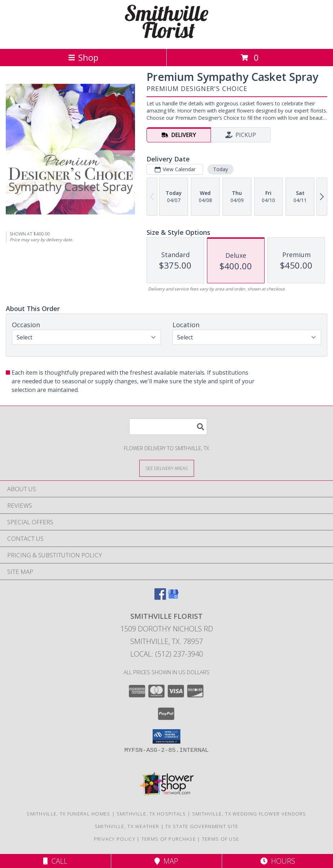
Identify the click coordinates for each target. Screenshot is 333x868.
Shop (83, 57)
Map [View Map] (166, 861)
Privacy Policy (115, 839)
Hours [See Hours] (278, 861)
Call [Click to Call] (55, 861)
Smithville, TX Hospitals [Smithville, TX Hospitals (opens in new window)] (151, 814)
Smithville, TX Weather (127, 826)
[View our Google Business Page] (173, 597)
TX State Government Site (202, 826)
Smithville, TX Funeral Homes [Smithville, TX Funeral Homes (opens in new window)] (68, 814)
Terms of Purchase (169, 839)
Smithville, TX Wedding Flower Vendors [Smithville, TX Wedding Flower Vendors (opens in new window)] (249, 814)
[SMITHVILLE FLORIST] (167, 38)
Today (220, 169)
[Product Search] (168, 427)
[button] (166, 736)
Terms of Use (221, 839)
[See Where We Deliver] (167, 468)
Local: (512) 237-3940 (167, 654)
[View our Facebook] (160, 597)
